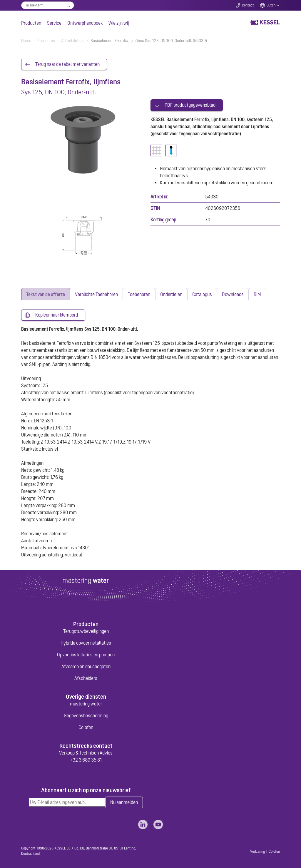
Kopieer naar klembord (57, 315)
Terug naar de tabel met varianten (67, 64)
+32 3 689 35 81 (86, 760)
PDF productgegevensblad (190, 105)
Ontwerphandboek (85, 23)
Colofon (86, 727)
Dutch (271, 5)
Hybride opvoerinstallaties (86, 643)
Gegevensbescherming (86, 716)
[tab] (46, 294)
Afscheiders (86, 678)
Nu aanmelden (124, 803)
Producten (31, 23)
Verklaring (257, 852)
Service (54, 23)
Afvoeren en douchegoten (86, 666)
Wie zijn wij (119, 23)
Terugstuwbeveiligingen (86, 631)
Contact (248, 5)
